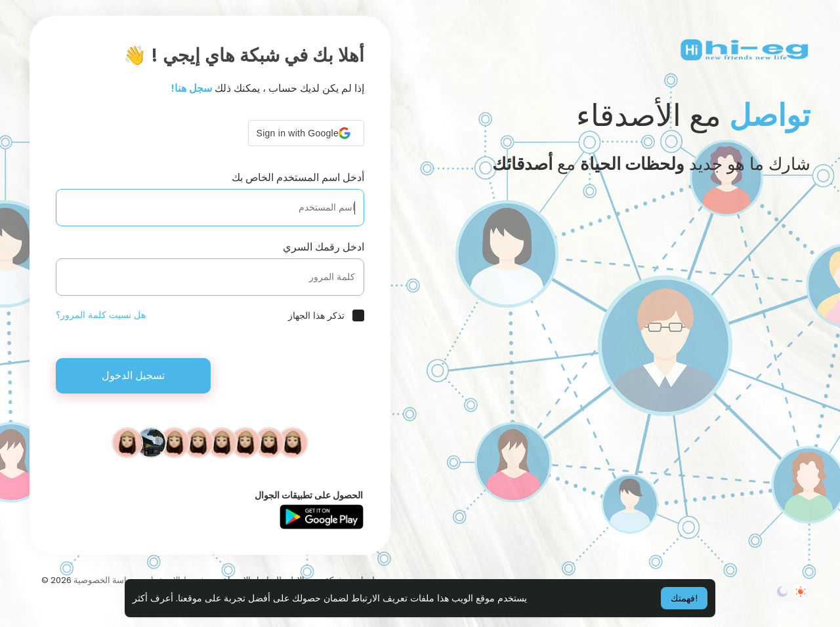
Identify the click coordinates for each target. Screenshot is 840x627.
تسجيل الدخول (133, 375)
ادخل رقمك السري (324, 247)
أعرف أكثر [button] (153, 598)
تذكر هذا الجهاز (316, 315)
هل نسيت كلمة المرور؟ (101, 315)
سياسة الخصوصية (105, 580)
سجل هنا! (192, 88)
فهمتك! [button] (684, 598)
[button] (306, 133)
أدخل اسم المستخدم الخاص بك (298, 177)
